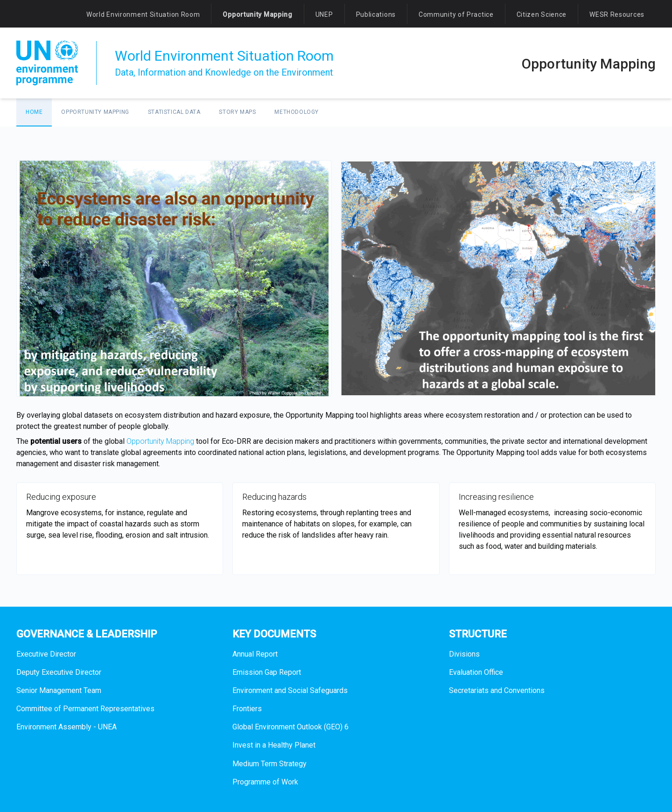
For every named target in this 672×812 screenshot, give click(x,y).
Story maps (237, 112)
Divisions (464, 654)
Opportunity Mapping (257, 14)
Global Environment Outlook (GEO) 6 (290, 727)
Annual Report (255, 654)
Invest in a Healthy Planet (274, 745)
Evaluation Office (476, 672)
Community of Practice (456, 14)
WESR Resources (617, 14)
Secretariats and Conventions (497, 690)
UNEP (324, 14)
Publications (376, 14)
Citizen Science (542, 14)
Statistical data (174, 112)
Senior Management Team (59, 690)
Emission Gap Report (267, 672)
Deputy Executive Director (59, 672)
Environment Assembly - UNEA (66, 727)
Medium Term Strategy (269, 764)
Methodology (297, 112)
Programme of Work (265, 782)
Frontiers (247, 709)
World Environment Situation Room (143, 14)
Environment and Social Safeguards (290, 690)
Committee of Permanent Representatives (85, 709)
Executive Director (46, 654)
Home (34, 112)
